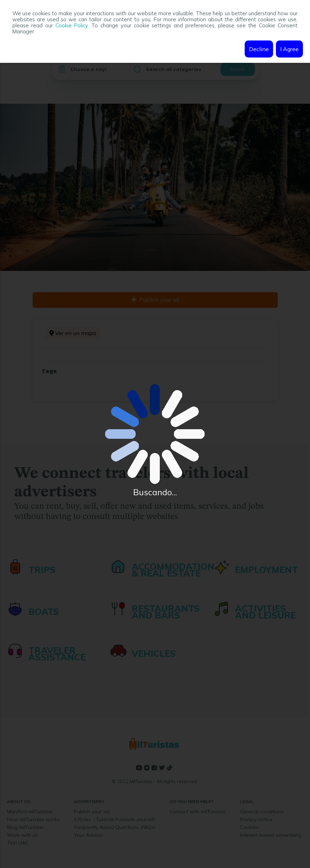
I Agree (289, 49)
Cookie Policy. (72, 25)
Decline (259, 49)
